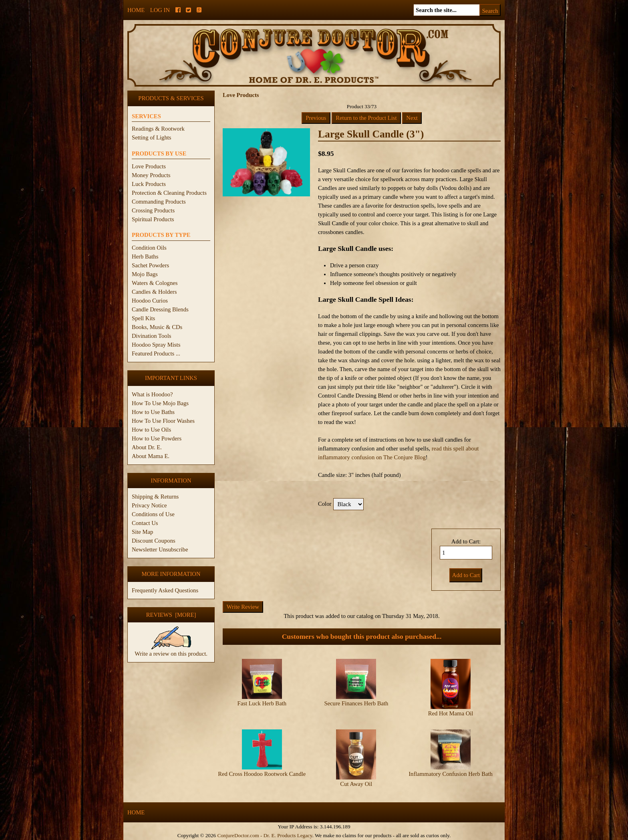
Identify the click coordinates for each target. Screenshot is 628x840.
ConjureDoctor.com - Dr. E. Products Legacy (265, 835)
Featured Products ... (156, 353)
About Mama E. (151, 456)
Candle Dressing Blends (160, 309)
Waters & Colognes (155, 283)
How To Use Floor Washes (163, 421)
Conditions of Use (153, 514)
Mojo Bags (145, 274)
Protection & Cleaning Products (169, 193)
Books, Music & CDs (157, 327)
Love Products (149, 166)
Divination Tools (151, 336)
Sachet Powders (150, 265)
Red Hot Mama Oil (451, 713)
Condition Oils (149, 248)
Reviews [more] (171, 615)
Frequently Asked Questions (165, 590)
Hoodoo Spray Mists (156, 345)
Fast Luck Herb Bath (262, 703)
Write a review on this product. (171, 650)
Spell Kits (143, 318)
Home (136, 10)
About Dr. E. (147, 447)
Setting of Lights (152, 137)
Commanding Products (159, 202)
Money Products (151, 175)
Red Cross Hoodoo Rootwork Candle (262, 774)
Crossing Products (153, 210)
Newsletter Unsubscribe (160, 549)
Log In (160, 10)
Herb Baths (145, 256)
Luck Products (149, 184)
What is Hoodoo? (152, 394)
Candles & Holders (154, 292)
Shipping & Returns (155, 497)
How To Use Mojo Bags (160, 403)
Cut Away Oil (356, 784)
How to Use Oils (151, 430)
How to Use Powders (157, 438)
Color (325, 504)
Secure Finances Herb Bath (356, 703)
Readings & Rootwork (158, 129)
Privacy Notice (149, 505)
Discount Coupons (154, 541)
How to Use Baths (153, 412)
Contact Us (145, 523)
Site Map (142, 532)
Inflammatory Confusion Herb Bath (451, 774)
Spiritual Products (153, 219)
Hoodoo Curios (150, 301)
